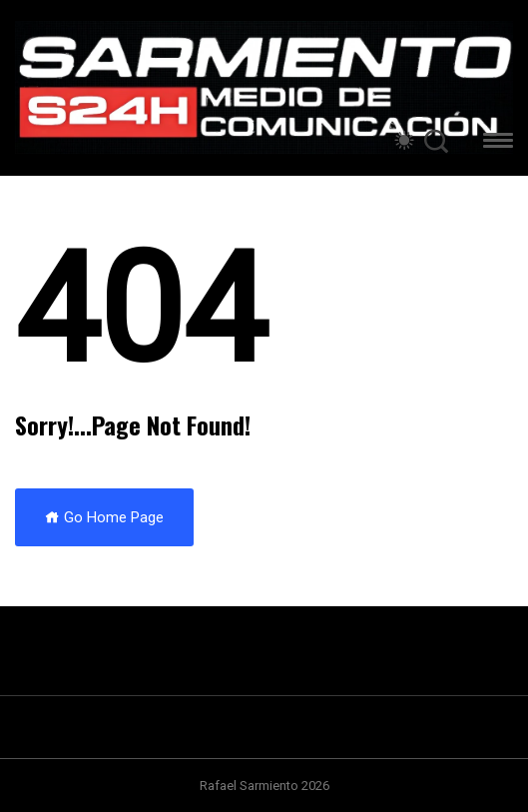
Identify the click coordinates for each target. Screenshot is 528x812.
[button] (498, 143)
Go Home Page (104, 517)
